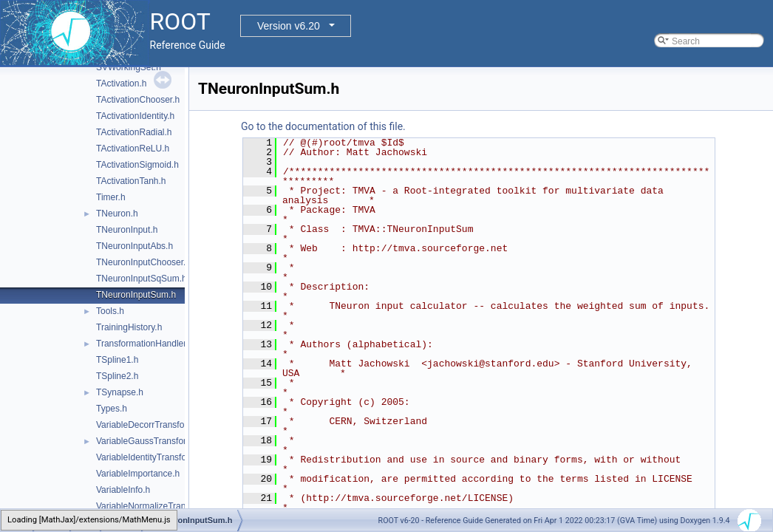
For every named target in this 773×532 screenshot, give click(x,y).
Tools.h (110, 311)
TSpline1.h (117, 360)
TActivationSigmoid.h (137, 165)
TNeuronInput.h (127, 230)
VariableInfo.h (123, 490)
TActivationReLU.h (133, 149)
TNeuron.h (117, 214)
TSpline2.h (117, 376)
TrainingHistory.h (129, 327)
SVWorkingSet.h (129, 67)
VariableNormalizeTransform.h (156, 506)
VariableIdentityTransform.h (150, 457)
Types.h (112, 409)
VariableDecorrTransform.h (149, 425)
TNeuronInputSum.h (136, 295)
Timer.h (111, 197)
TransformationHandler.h (145, 344)
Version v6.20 (289, 26)
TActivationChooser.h (138, 100)
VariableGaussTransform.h (149, 441)
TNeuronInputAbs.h (134, 246)
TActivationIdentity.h (135, 116)
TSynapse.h (120, 392)
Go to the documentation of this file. (323, 126)
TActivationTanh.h (131, 181)
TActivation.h (121, 83)
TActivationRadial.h (134, 132)
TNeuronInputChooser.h (143, 262)
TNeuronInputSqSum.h (142, 279)
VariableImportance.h (138, 474)
